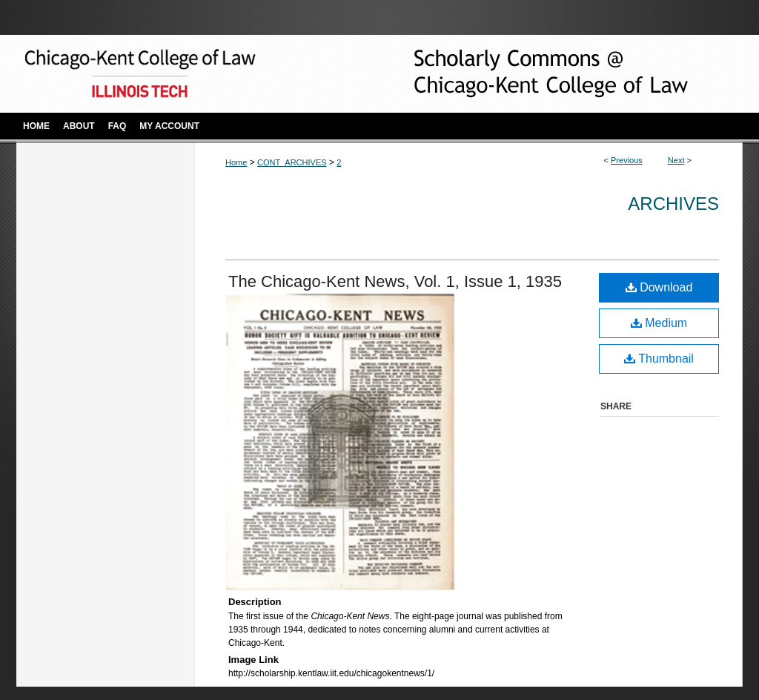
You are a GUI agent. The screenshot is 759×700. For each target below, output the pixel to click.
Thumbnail (659, 359)
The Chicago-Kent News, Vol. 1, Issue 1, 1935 (395, 281)
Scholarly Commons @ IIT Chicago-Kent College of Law (528, 74)
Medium (659, 323)
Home (236, 162)
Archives (673, 204)
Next (676, 160)
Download (659, 287)
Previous (627, 160)
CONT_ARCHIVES (292, 162)
